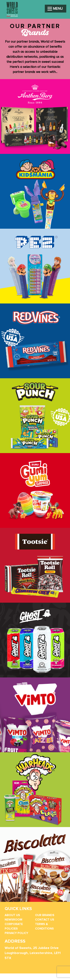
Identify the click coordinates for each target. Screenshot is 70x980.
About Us (12, 915)
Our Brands (45, 915)
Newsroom (13, 920)
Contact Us (45, 920)
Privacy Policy (16, 933)
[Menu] (56, 9)
